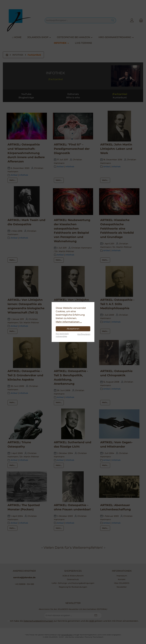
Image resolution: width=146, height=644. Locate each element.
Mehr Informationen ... (69, 322)
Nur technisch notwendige (62, 335)
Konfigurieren (84, 334)
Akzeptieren (73, 329)
